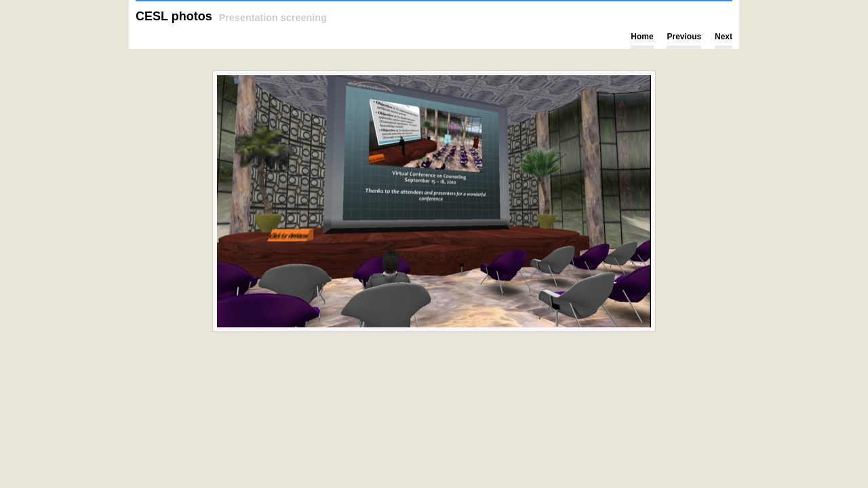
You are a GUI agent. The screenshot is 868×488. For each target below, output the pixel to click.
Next (724, 37)
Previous (684, 37)
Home (642, 37)
